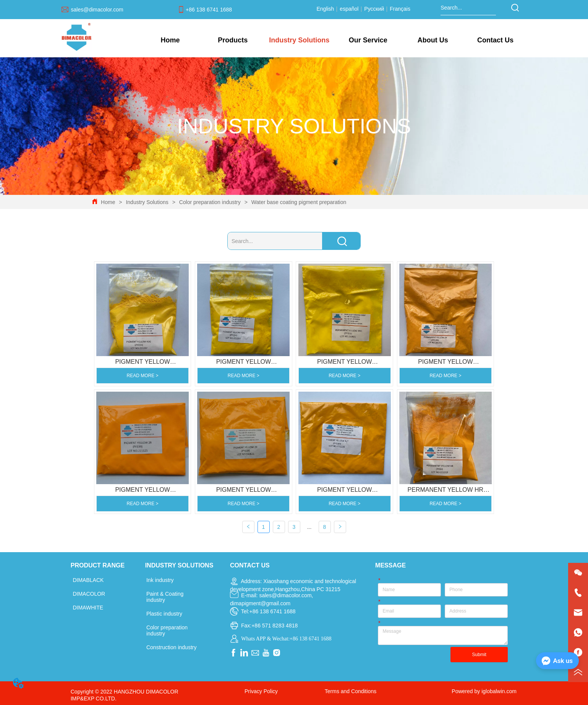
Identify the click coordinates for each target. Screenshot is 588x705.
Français (399, 9)
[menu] (333, 40)
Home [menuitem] (170, 40)
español (349, 9)
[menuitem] (233, 40)
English (326, 9)
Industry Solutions (147, 202)
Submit (479, 655)
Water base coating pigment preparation (298, 202)
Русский (374, 9)
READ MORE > (143, 376)
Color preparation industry (210, 202)
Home (108, 202)
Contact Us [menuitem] (495, 40)
